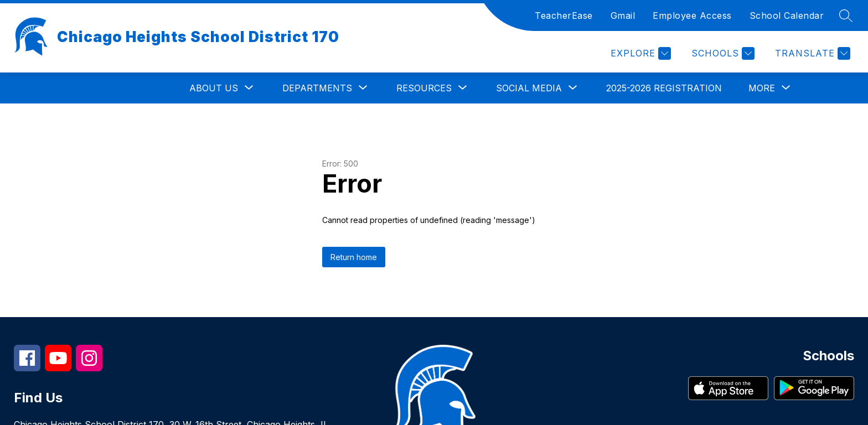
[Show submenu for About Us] (214, 88)
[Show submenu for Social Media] (529, 88)
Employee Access (692, 15)
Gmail (623, 15)
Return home (354, 257)
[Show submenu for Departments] (317, 88)
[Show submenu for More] (762, 88)
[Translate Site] (811, 53)
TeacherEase (564, 15)
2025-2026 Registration (664, 88)
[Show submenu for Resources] (424, 88)
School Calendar (787, 15)
